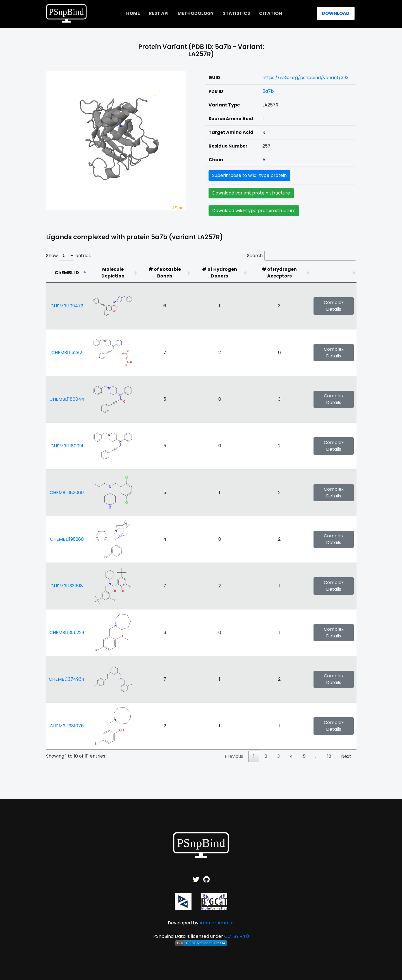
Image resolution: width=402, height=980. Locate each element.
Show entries (68, 256)
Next (346, 756)
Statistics (236, 13)
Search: (301, 256)
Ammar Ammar (217, 923)
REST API (159, 13)
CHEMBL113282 (67, 353)
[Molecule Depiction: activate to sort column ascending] (113, 273)
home (133, 13)
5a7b (268, 91)
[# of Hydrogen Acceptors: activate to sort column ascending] (279, 273)
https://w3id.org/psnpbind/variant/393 (305, 78)
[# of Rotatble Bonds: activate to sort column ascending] (165, 273)
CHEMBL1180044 (67, 399)
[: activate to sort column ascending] (334, 273)
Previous (234, 756)
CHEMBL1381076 (67, 726)
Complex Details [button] (334, 306)
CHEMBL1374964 (67, 679)
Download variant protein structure (251, 193)
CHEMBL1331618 (67, 586)
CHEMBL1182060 (67, 493)
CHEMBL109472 (67, 306)
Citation (271, 13)
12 (329, 756)
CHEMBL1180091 (67, 446)
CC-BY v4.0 (237, 936)
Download (336, 13)
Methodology (196, 13)
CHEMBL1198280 (67, 539)
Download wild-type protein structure (254, 211)
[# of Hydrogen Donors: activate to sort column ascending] (220, 273)
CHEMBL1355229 (67, 633)
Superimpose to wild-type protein (249, 175)
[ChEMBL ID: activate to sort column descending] (67, 273)
